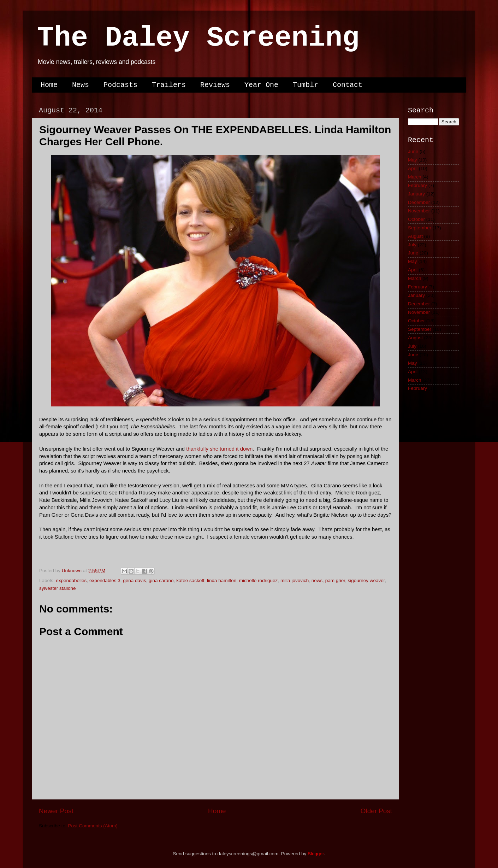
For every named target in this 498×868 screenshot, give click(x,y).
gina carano (161, 580)
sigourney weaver (366, 580)
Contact (348, 85)
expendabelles (71, 580)
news (317, 580)
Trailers (169, 85)
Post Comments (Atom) (93, 826)
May (413, 160)
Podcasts (120, 85)
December (419, 202)
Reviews (215, 85)
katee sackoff (190, 580)
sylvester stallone (58, 588)
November (419, 211)
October (416, 219)
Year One (261, 85)
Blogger (316, 854)
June (413, 151)
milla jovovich (295, 580)
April (413, 168)
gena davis (134, 580)
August (415, 236)
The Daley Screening (198, 38)
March (415, 177)
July (412, 245)
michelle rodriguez (259, 580)
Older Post (376, 811)
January (416, 194)
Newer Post (56, 811)
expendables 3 (105, 580)
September (420, 228)
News (81, 85)
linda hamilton (222, 580)
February (417, 185)
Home (49, 85)
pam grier (335, 580)
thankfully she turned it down (219, 449)
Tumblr (306, 85)
